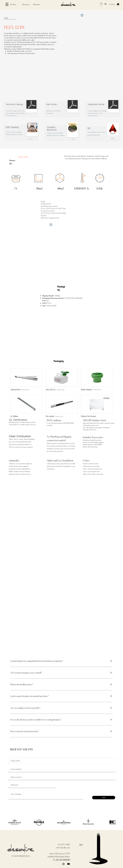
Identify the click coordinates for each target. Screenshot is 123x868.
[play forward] (113, 822)
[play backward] (9, 822)
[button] (101, 4)
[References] (37, 4)
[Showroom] (26, 4)
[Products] (9, 4)
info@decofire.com (63, 848)
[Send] (104, 798)
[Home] (118, 4)
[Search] (106, 4)
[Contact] (112, 4)
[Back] (10, 18)
